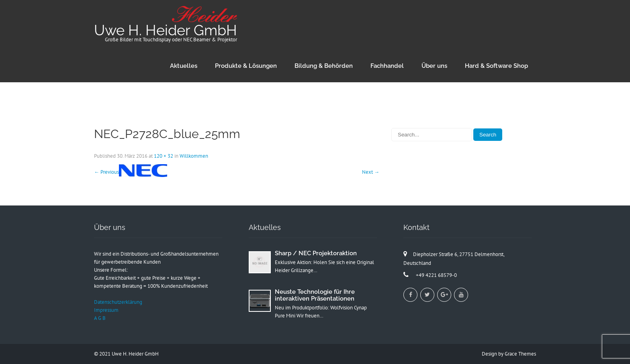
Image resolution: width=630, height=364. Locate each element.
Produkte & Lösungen (246, 66)
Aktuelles (184, 66)
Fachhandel (387, 66)
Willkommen (194, 156)
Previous (106, 172)
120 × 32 (164, 156)
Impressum (106, 310)
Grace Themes (520, 354)
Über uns (434, 66)
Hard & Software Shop (496, 66)
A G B (100, 318)
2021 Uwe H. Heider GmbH (129, 354)
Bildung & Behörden (324, 66)
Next (371, 172)
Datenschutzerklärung (118, 302)
